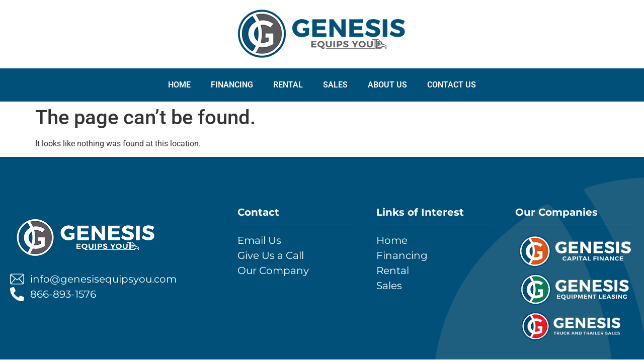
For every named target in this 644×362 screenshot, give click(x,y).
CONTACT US (452, 85)
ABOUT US (387, 85)
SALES (335, 85)
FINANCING (232, 85)
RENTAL (288, 85)
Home (179, 85)
